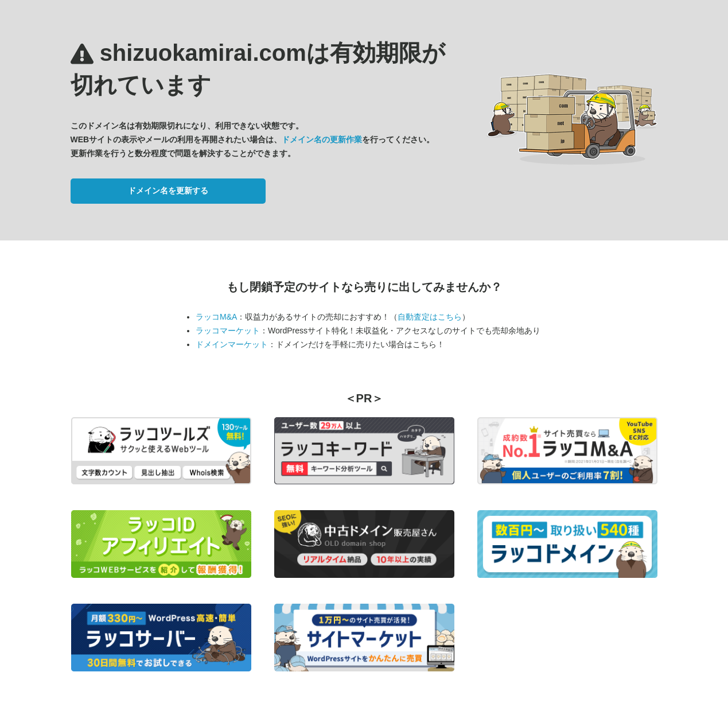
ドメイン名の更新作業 (322, 139)
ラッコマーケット (228, 331)
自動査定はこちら (430, 317)
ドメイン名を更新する (168, 191)
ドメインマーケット (232, 344)
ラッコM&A (216, 317)
